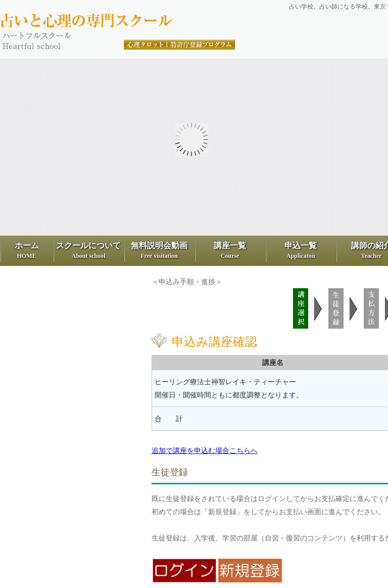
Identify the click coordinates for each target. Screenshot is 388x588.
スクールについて (88, 250)
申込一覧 (301, 250)
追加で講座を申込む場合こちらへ (205, 450)
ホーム (27, 250)
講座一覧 (230, 250)
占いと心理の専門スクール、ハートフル (119, 21)
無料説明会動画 (159, 250)
